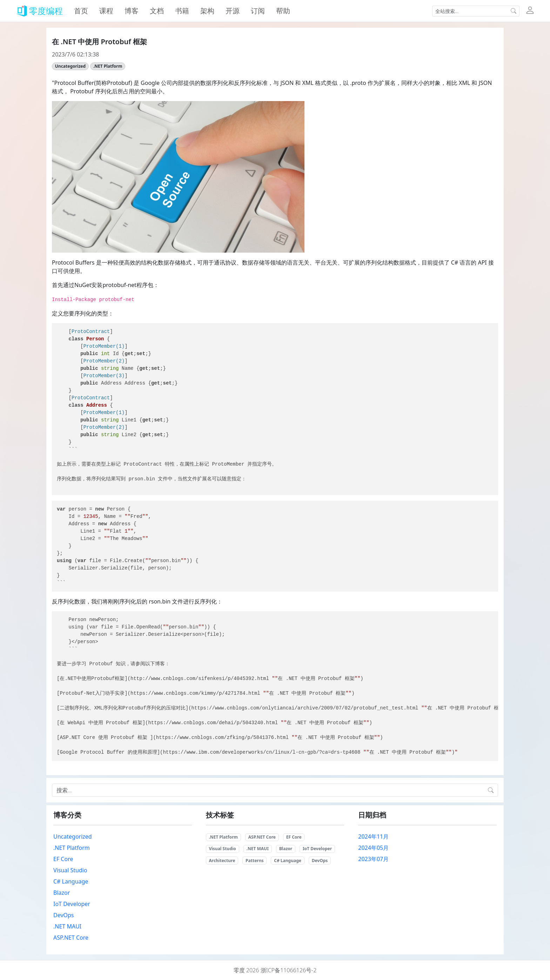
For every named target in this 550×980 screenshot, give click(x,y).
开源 (233, 11)
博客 (132, 11)
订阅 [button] (258, 11)
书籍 (182, 11)
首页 (81, 11)
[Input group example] (470, 11)
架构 (207, 11)
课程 (106, 11)
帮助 (283, 11)
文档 (157, 11)
